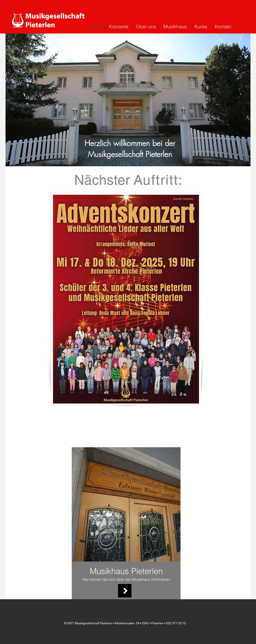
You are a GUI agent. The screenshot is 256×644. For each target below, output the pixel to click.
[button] (128, 100)
